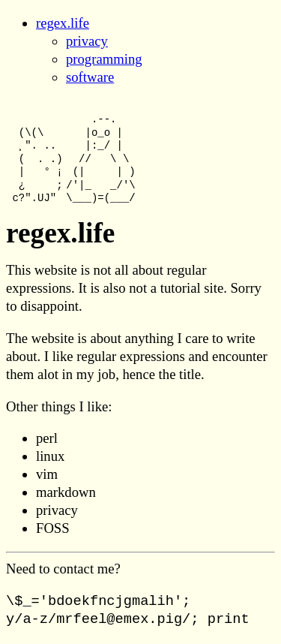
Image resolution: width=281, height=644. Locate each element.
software (90, 77)
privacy (87, 41)
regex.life (63, 23)
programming (104, 59)
